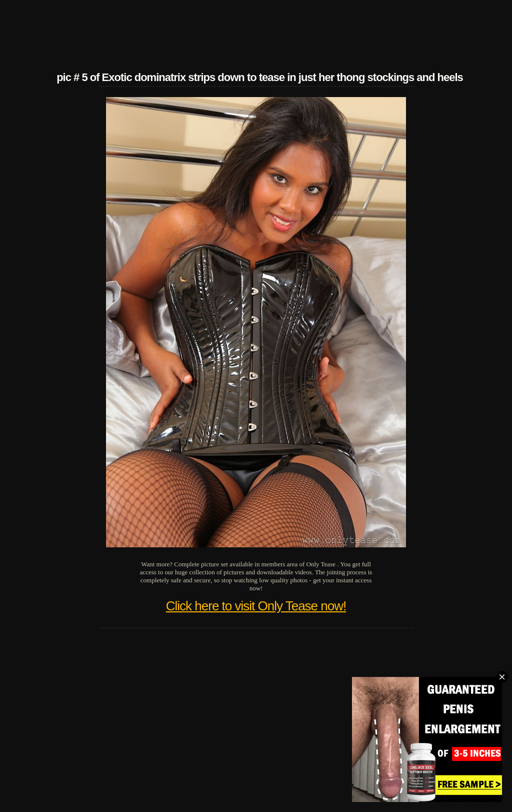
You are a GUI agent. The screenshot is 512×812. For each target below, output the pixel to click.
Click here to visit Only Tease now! (256, 606)
